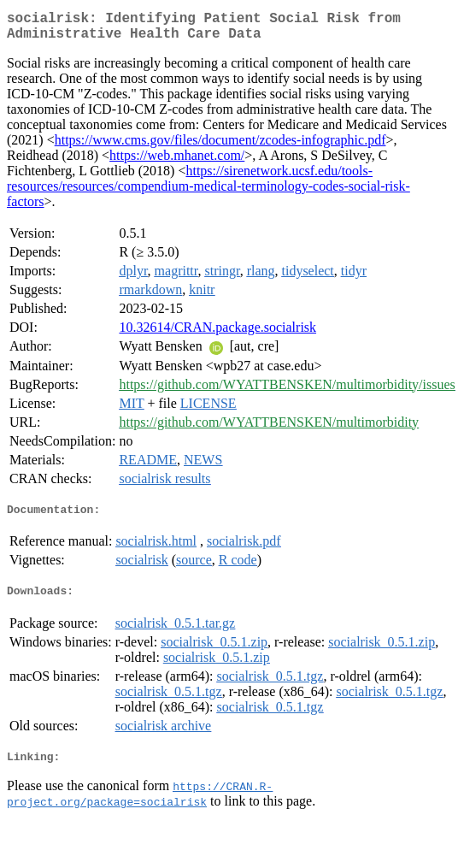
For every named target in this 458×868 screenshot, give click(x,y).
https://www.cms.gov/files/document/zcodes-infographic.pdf (220, 147)
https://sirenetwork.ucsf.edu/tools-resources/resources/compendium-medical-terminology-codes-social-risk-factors (208, 193)
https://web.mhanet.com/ (177, 162)
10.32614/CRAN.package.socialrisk (217, 334)
